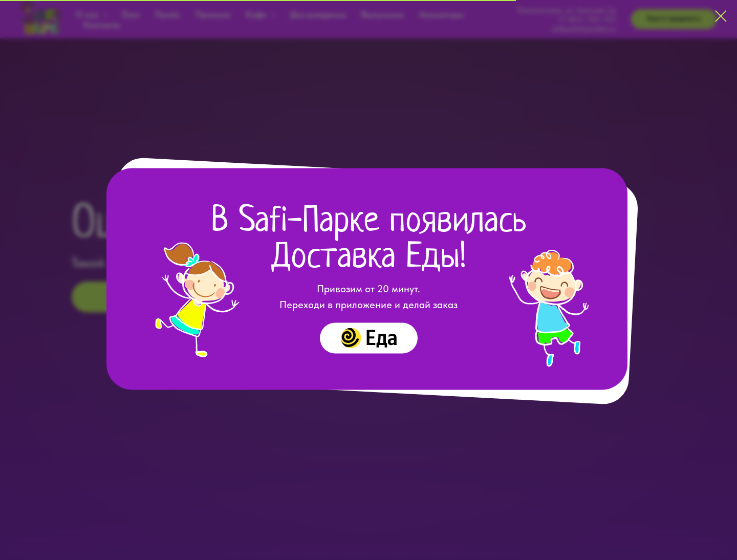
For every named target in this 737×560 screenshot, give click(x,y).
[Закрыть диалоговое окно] (721, 16)
